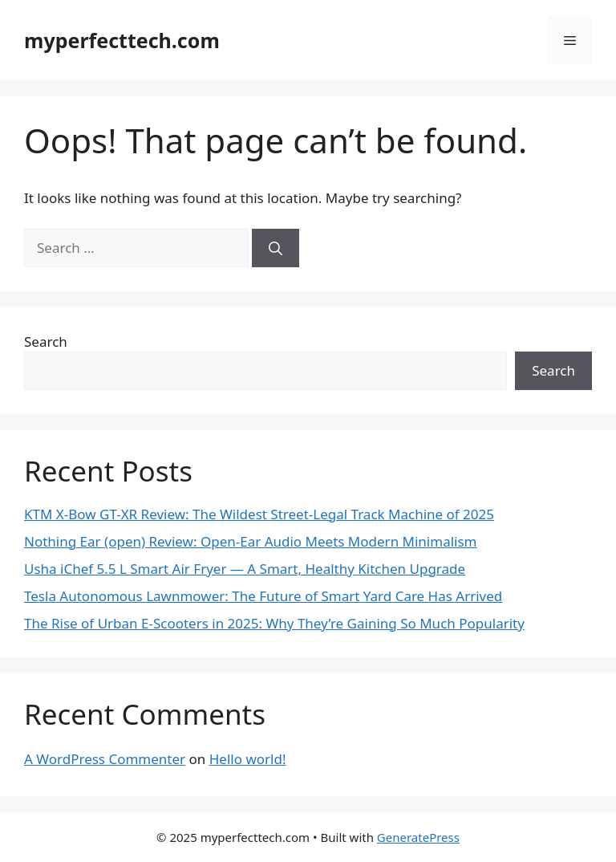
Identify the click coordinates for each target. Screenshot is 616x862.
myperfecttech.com (122, 40)
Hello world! (248, 759)
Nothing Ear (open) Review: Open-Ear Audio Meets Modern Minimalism (251, 541)
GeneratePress (418, 837)
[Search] (276, 248)
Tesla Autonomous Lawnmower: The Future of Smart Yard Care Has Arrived (263, 596)
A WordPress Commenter (105, 759)
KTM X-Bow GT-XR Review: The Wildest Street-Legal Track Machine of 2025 (259, 514)
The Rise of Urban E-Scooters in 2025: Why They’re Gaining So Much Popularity (274, 623)
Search (46, 342)
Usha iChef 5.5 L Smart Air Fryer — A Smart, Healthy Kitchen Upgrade (245, 569)
